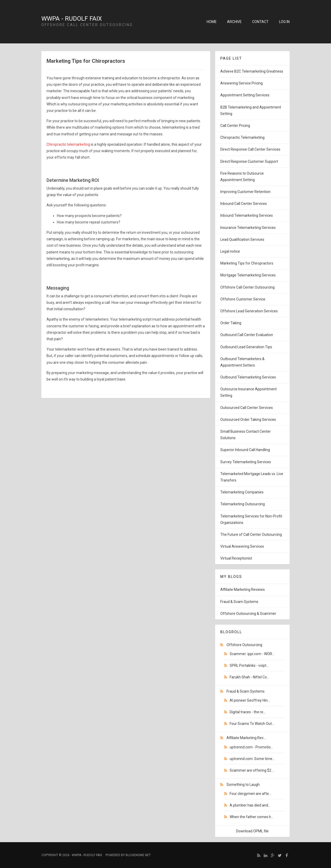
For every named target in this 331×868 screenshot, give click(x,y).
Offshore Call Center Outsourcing (247, 287)
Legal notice (230, 251)
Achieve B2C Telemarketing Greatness (252, 71)
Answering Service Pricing (242, 83)
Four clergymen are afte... (250, 794)
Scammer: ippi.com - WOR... (252, 654)
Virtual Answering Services (242, 546)
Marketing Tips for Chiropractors (247, 263)
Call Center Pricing (235, 126)
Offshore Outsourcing (244, 645)
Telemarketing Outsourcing (243, 504)
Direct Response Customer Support (249, 161)
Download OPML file (252, 831)
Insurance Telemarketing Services (248, 228)
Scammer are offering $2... (252, 770)
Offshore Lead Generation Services (249, 311)
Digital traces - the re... (248, 712)
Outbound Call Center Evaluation (247, 335)
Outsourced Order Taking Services (248, 420)
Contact (260, 22)
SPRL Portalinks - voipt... (249, 665)
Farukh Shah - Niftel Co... (249, 677)
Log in (284, 22)
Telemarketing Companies (242, 492)
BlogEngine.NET (138, 855)
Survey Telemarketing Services (246, 462)
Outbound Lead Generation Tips (246, 347)
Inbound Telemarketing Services (247, 215)
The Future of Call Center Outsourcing (251, 534)
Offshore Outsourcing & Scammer (248, 614)
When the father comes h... (251, 817)
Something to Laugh (243, 785)
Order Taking (231, 323)
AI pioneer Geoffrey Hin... (250, 700)
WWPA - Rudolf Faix (72, 19)
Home (212, 22)
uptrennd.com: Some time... (252, 759)
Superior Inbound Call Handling (245, 450)
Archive (234, 22)
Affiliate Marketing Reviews (243, 590)
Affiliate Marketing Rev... (246, 738)
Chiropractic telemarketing (68, 144)
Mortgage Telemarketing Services (248, 275)
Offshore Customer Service (243, 299)
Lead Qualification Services (242, 239)
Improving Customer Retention (245, 192)
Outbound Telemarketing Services (248, 377)
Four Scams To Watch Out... (252, 724)
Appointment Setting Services (245, 95)
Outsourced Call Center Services (247, 408)
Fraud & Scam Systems (239, 602)
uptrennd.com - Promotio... (251, 747)
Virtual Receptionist (236, 558)
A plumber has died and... (250, 805)
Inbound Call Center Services (244, 204)
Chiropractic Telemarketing (242, 137)
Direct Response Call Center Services (250, 149)
